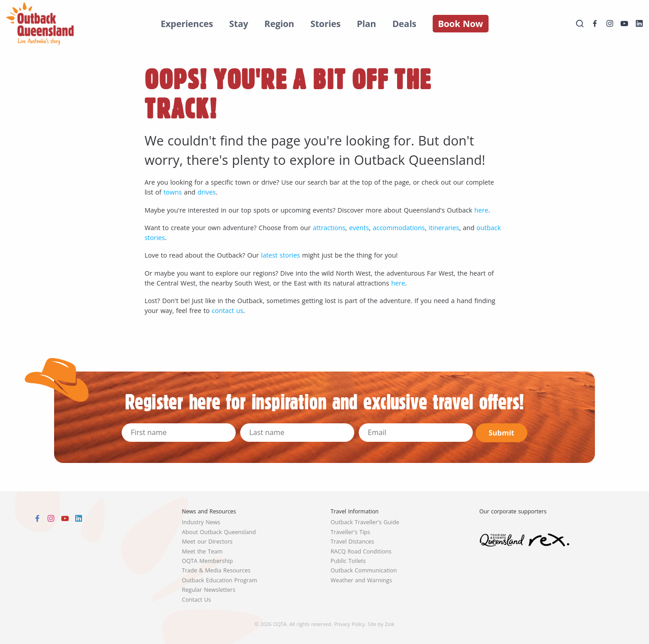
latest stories (281, 255)
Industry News (201, 522)
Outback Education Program (220, 580)
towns (173, 192)
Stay (239, 24)
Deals (404, 24)
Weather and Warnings (361, 580)
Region (279, 24)
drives (206, 192)
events (359, 228)
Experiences (187, 24)
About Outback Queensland (219, 532)
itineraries (444, 228)
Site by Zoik (381, 624)
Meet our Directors (208, 542)
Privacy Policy (349, 624)
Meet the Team (202, 551)
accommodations (399, 228)
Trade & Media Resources (216, 570)
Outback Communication (364, 570)
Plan (367, 24)
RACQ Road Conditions (361, 551)
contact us (228, 311)
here (482, 210)
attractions (329, 228)
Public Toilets (348, 561)
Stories (326, 24)
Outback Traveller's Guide (365, 522)
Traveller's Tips (351, 532)
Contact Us (197, 600)
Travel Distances (352, 542)
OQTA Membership (208, 561)
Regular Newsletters (209, 590)
